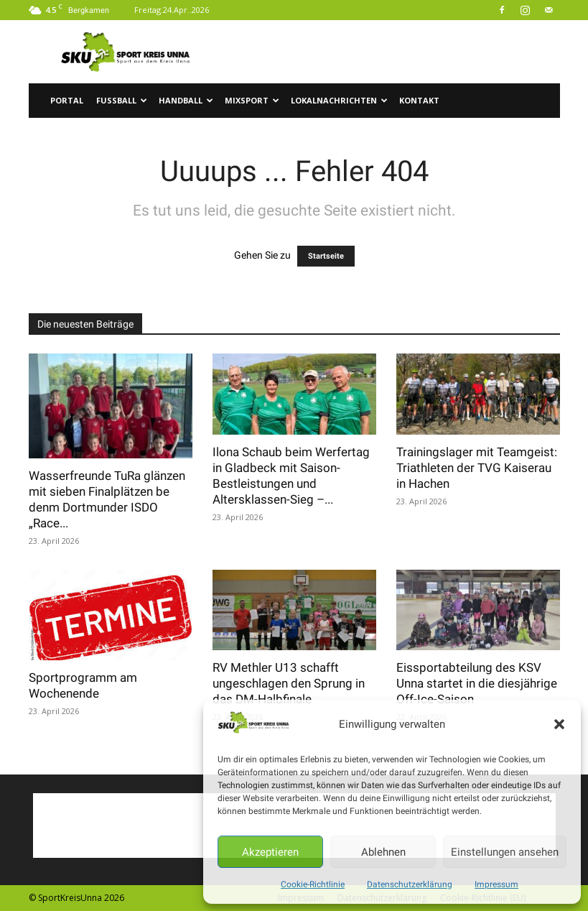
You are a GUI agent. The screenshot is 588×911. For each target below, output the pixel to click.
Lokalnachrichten (339, 100)
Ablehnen (383, 852)
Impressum (496, 884)
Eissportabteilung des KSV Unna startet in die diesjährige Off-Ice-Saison (477, 683)
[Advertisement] (391, 52)
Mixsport (252, 100)
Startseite (326, 256)
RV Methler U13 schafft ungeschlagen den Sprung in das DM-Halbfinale (289, 683)
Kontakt (419, 100)
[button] (559, 724)
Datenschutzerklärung (410, 884)
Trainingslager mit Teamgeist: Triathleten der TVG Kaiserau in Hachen (477, 468)
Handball (186, 100)
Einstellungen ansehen (505, 852)
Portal (67, 100)
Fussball (122, 100)
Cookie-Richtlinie (313, 884)
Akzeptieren (270, 852)
